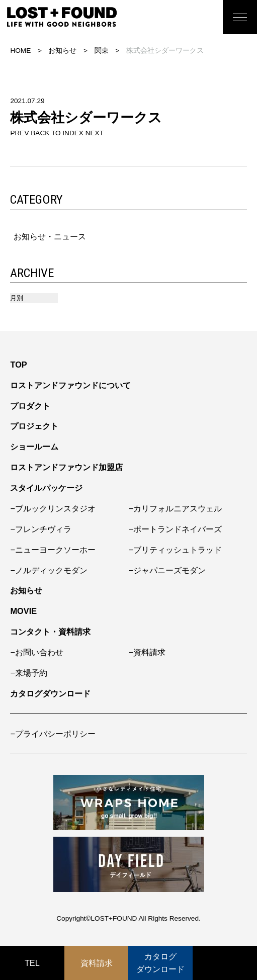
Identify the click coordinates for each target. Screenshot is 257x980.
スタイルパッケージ (46, 488)
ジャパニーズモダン (169, 570)
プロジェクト (34, 426)
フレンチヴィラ (43, 529)
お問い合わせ (39, 652)
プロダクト (30, 406)
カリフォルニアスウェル (178, 508)
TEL (32, 963)
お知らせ (62, 51)
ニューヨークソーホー (55, 550)
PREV (19, 133)
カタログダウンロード (50, 693)
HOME (20, 51)
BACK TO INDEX (57, 133)
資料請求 (149, 652)
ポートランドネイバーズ (178, 529)
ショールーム (34, 447)
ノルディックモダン (51, 570)
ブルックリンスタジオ (55, 508)
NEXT (95, 133)
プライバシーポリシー (55, 734)
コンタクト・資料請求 (50, 632)
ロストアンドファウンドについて (70, 385)
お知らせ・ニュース (50, 236)
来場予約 (31, 673)
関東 (102, 51)
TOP (18, 365)
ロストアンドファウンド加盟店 (66, 467)
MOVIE (23, 611)
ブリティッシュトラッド (178, 550)
